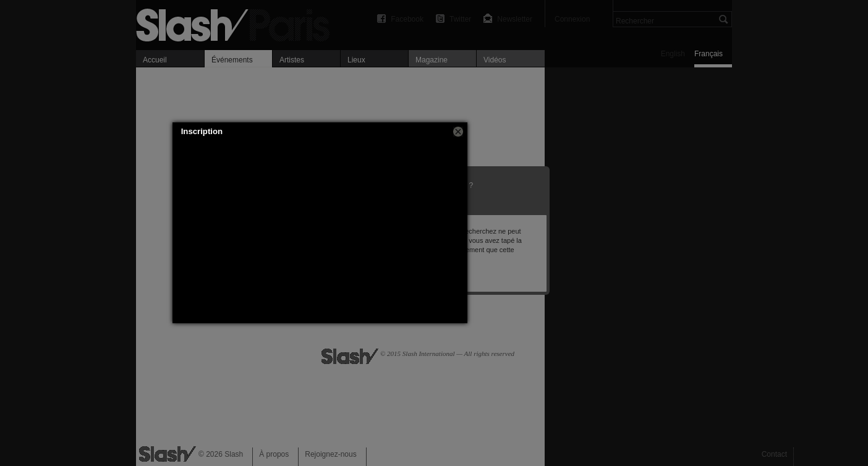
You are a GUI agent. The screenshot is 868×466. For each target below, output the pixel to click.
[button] (458, 132)
